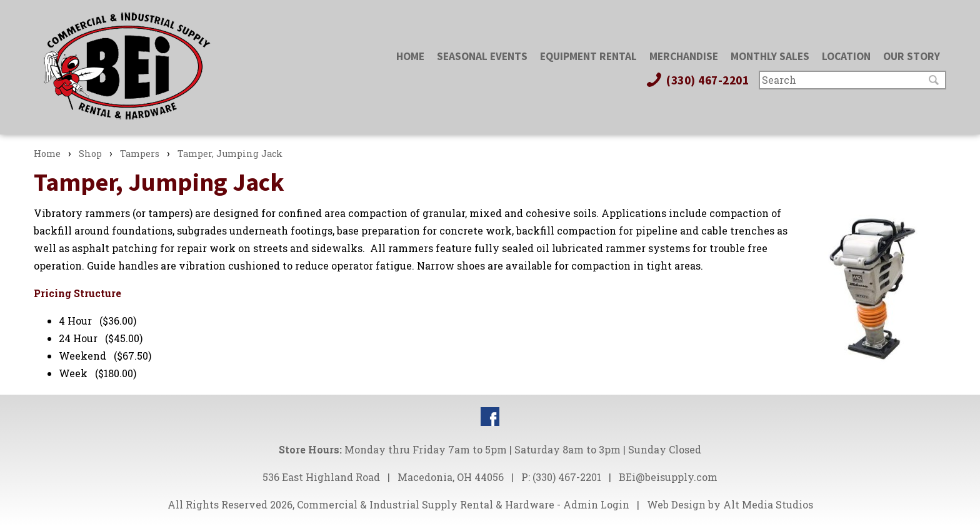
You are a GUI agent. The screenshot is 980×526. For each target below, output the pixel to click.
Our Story (912, 56)
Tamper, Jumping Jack (230, 154)
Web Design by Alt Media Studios (730, 504)
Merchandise (684, 56)
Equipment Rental (588, 56)
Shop (90, 154)
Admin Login (596, 504)
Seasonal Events (482, 56)
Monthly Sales (770, 56)
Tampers (140, 154)
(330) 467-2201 (697, 80)
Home (410, 56)
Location (846, 56)
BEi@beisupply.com (668, 477)
